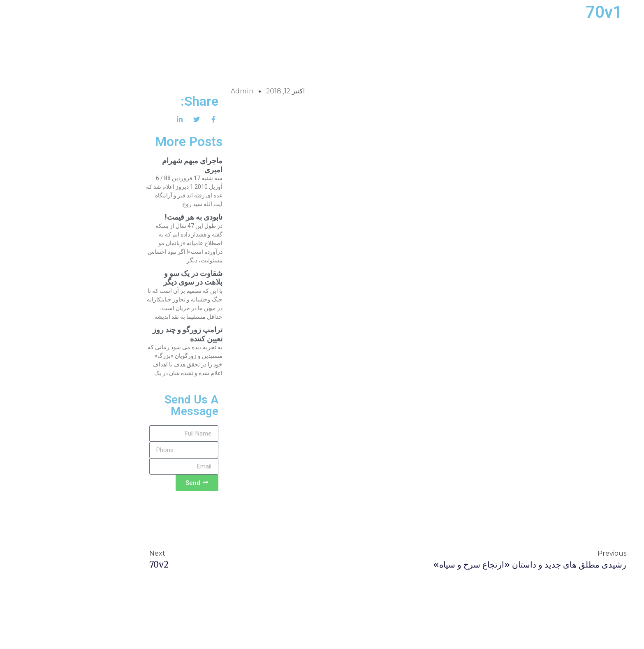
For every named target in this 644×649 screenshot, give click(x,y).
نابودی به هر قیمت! (128, 217)
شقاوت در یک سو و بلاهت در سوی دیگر (127, 278)
